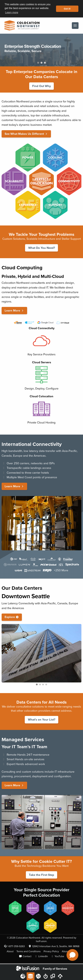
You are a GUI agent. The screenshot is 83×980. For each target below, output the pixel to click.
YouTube (57, 956)
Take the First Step (41, 875)
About (10, 951)
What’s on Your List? (42, 720)
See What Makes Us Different (26, 134)
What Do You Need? (42, 248)
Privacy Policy (51, 951)
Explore (12, 617)
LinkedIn (41, 956)
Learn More (14, 311)
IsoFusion (41, 941)
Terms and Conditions (28, 951)
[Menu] (75, 25)
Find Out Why (41, 86)
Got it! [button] (67, 9)
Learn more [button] (12, 12)
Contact (25, 956)
